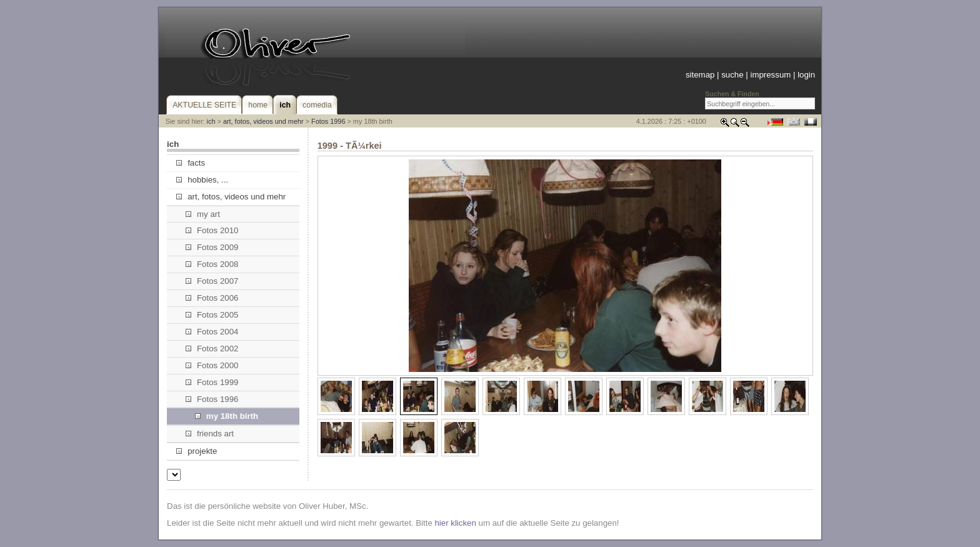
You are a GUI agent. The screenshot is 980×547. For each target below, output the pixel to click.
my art (203, 214)
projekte (197, 451)
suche (732, 75)
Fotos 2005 (212, 315)
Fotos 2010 (212, 230)
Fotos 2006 (212, 298)
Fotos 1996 (328, 121)
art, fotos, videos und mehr (263, 121)
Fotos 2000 (212, 365)
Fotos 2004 (212, 332)
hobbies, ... (202, 180)
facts (191, 163)
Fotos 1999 (212, 382)
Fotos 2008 (212, 264)
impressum (770, 75)
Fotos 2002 (212, 349)
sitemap (700, 75)
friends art (210, 434)
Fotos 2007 (212, 281)
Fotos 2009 (212, 247)
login (806, 75)
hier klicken (455, 523)
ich (211, 121)
